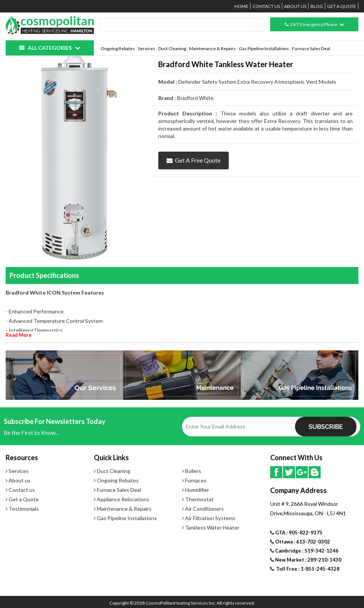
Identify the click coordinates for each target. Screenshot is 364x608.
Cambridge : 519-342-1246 (304, 551)
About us (295, 6)
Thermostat (198, 499)
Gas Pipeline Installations (264, 48)
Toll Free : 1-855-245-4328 (305, 569)
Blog (317, 6)
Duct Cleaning (172, 48)
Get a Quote (342, 6)
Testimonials (22, 509)
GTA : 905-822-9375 (296, 533)
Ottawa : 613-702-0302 (300, 542)
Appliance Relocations (122, 499)
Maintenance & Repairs (213, 48)
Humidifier (196, 490)
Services (147, 48)
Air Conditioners (203, 509)
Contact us (266, 6)
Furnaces (194, 480)
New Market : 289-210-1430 (306, 560)
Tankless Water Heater (211, 527)
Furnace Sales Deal (311, 48)
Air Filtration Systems (209, 518)
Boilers (192, 471)
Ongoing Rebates (118, 48)
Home (241, 6)
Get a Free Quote (193, 160)
